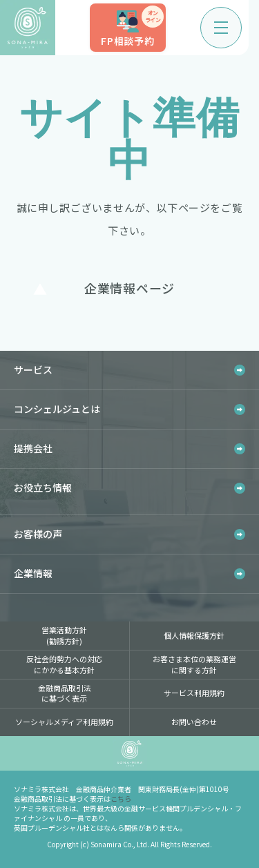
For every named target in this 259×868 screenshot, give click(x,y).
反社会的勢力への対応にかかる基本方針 (64, 664)
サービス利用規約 (194, 693)
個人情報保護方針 (194, 635)
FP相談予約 (132, 27)
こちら (121, 799)
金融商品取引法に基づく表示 (65, 693)
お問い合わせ (194, 722)
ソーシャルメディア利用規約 (64, 722)
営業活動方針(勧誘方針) (64, 635)
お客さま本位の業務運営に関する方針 (194, 664)
